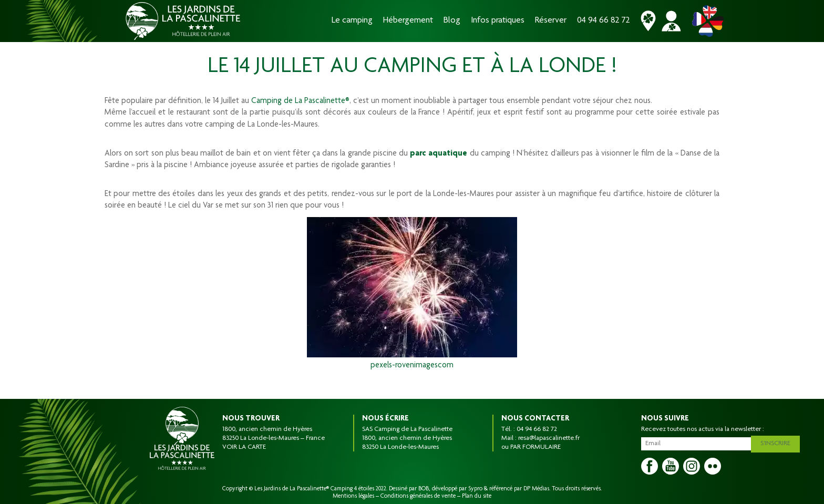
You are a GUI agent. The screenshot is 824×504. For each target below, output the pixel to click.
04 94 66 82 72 (604, 21)
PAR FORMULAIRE (535, 447)
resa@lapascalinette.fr (549, 438)
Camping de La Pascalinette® (300, 101)
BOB (424, 489)
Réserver (551, 21)
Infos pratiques (498, 21)
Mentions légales (353, 496)
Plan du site (477, 496)
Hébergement (408, 21)
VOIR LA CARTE (244, 447)
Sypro (475, 489)
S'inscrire (779, 442)
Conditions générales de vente (418, 496)
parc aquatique (439, 154)
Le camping (352, 21)
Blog (452, 21)
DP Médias (536, 489)
